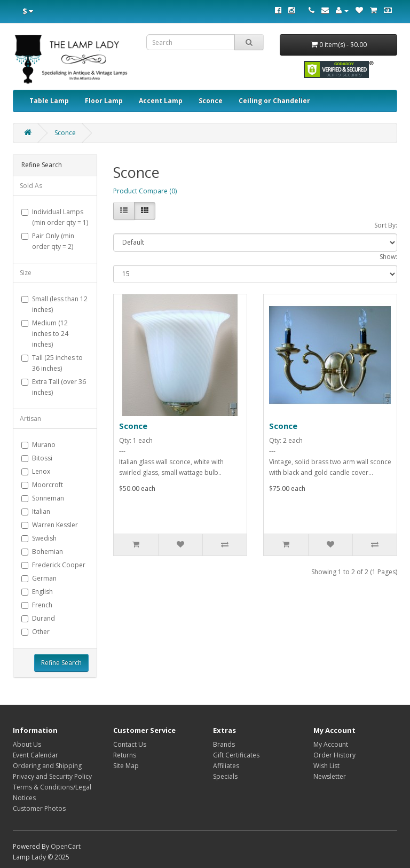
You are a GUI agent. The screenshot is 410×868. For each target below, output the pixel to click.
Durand (38, 618)
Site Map (126, 766)
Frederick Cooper (53, 565)
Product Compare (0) (145, 191)
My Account (331, 744)
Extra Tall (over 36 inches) (54, 387)
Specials (225, 776)
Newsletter (330, 776)
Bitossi (37, 458)
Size (26, 273)
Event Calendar (36, 755)
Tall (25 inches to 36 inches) (52, 363)
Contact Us (130, 744)
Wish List (326, 766)
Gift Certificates (236, 755)
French (37, 605)
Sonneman (43, 498)
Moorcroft (42, 485)
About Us (27, 744)
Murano (38, 445)
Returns (125, 755)
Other (36, 632)
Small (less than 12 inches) (54, 304)
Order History (334, 755)
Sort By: (386, 225)
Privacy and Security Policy (52, 776)
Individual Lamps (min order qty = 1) (55, 217)
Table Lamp (49, 101)
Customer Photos (39, 808)
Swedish (39, 538)
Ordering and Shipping (47, 766)
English (37, 592)
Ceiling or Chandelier (274, 101)
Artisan (30, 419)
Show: (388, 257)
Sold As (31, 186)
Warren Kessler (50, 525)
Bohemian (42, 552)
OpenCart (66, 846)
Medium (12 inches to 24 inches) (45, 334)
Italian (36, 511)
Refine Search (61, 663)
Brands (224, 744)
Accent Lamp (161, 101)
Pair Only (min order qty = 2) (48, 241)
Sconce (211, 101)
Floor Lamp (104, 101)
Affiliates (226, 766)
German (39, 578)
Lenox (36, 471)
